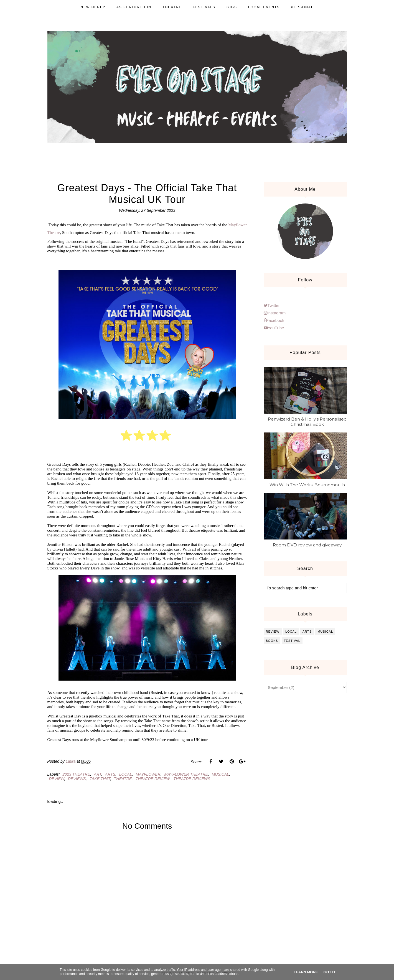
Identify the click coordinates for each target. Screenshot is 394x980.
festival (292, 641)
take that (100, 779)
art (98, 774)
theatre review (153, 779)
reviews (77, 779)
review (57, 779)
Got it (330, 972)
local (126, 774)
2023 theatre (76, 774)
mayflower (148, 774)
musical (220, 774)
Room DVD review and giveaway (307, 545)
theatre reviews (192, 779)
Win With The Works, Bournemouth (307, 485)
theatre (123, 779)
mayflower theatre (186, 774)
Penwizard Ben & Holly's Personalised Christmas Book (307, 422)
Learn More (306, 972)
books (272, 641)
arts (110, 774)
